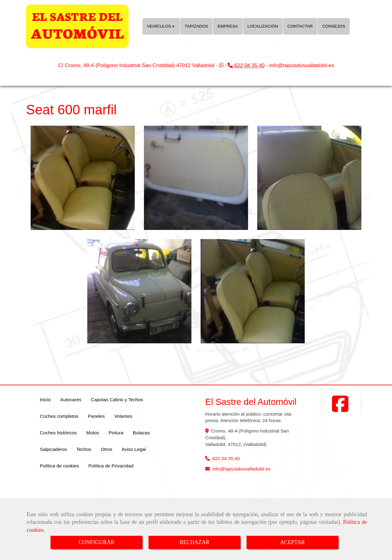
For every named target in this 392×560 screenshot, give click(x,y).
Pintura (116, 433)
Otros (106, 449)
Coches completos (59, 416)
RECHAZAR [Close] (194, 542)
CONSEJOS (334, 26)
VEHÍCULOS (161, 26)
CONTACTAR (300, 26)
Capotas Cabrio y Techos (117, 400)
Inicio (45, 400)
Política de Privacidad (111, 466)
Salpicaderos (53, 449)
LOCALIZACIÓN (263, 26)
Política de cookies (59, 466)
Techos (84, 449)
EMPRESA (228, 26)
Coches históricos (58, 433)
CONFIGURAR (96, 542)
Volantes (123, 416)
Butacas (141, 433)
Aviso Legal (134, 449)
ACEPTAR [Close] (293, 542)
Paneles (96, 416)
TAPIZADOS (196, 26)
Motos (93, 433)
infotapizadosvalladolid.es (302, 65)
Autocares (71, 400)
